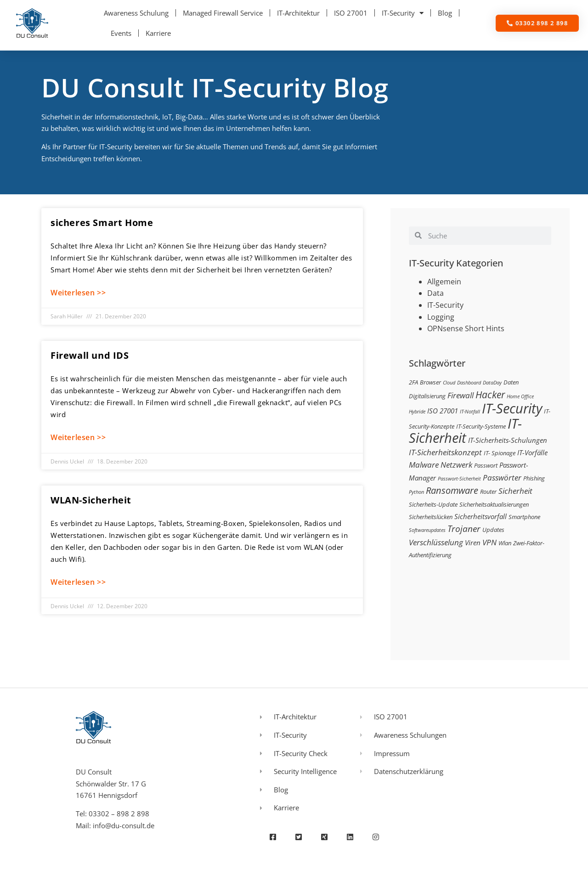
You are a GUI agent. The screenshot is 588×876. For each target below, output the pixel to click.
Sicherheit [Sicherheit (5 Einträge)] (515, 491)
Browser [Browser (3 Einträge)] (430, 382)
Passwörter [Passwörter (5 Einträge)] (502, 478)
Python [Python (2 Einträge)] (416, 492)
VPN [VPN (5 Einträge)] (489, 542)
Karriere (158, 33)
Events (121, 33)
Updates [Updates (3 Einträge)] (493, 530)
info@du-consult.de (124, 825)
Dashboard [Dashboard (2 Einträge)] (469, 383)
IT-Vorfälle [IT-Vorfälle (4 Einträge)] (532, 452)
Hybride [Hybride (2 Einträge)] (417, 412)
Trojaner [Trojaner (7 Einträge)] (464, 528)
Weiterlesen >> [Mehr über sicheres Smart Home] (78, 293)
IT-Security (403, 13)
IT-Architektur (298, 13)
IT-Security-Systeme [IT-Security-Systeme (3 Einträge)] (481, 426)
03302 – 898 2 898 (119, 814)
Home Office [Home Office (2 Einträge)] (520, 396)
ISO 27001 (351, 13)
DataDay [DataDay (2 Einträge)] (492, 383)
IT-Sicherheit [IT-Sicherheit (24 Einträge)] (465, 431)
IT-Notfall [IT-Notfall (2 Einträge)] (470, 412)
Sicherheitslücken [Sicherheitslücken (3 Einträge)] (431, 517)
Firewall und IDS (90, 355)
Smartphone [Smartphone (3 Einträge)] (524, 517)
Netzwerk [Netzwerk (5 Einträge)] (456, 465)
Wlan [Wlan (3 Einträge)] (505, 543)
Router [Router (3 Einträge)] (488, 492)
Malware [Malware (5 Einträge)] (424, 465)
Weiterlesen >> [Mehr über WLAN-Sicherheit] (78, 582)
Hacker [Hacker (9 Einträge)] (490, 394)
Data (435, 293)
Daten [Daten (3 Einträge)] (511, 382)
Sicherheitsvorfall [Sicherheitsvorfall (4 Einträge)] (481, 516)
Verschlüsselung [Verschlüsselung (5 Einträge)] (436, 542)
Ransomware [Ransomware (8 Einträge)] (452, 490)
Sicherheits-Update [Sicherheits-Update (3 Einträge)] (433, 504)
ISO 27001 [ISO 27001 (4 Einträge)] (443, 411)
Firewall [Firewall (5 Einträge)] (461, 395)
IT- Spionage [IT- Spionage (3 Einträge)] (500, 453)
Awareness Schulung (136, 13)
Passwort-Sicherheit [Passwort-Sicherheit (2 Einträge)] (459, 479)
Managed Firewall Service (223, 13)
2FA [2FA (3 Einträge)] (413, 382)
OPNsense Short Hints (466, 328)
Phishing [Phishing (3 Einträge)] (534, 478)
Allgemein (444, 282)
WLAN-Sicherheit (91, 500)
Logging (441, 317)
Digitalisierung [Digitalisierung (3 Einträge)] (427, 396)
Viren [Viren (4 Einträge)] (473, 543)
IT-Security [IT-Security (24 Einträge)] (512, 408)
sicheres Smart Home (102, 223)
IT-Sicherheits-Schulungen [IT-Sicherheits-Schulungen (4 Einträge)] (508, 440)
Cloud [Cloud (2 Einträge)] (449, 383)
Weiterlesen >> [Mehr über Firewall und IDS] (78, 437)
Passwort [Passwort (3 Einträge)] (486, 465)
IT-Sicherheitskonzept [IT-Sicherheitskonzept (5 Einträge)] (445, 452)
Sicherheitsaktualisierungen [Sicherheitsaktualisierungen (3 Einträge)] (494, 504)
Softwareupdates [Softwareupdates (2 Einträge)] (427, 530)
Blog (445, 13)
